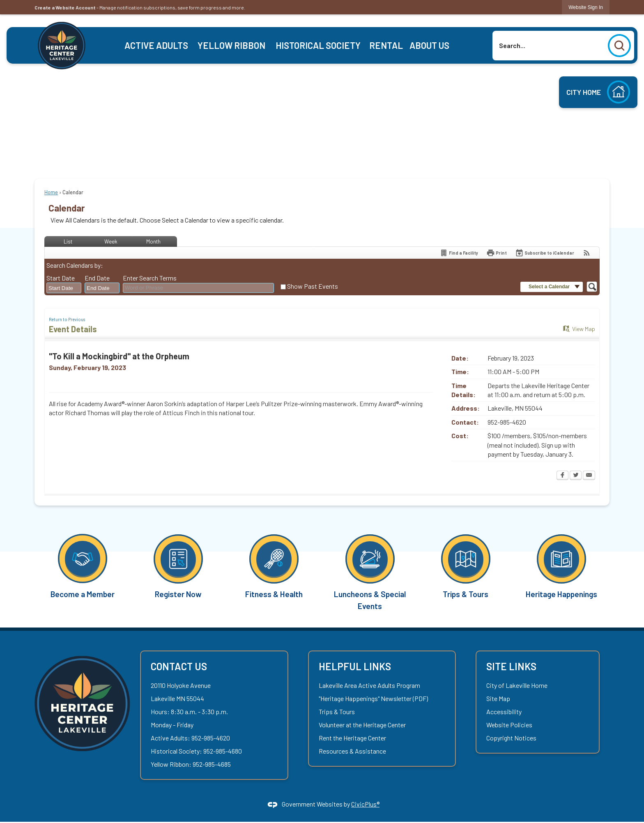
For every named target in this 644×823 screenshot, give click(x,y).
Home (51, 192)
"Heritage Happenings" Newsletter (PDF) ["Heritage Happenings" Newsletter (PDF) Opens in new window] (373, 698)
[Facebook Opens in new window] (562, 476)
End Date (97, 278)
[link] (586, 7)
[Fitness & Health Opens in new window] (274, 566)
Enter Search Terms (150, 278)
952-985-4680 (223, 751)
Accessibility (504, 712)
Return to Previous (67, 319)
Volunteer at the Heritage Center (362, 725)
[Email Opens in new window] (589, 476)
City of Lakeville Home (517, 685)
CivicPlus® (365, 804)
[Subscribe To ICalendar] (545, 253)
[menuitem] (156, 45)
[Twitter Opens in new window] (576, 476)
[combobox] (64, 288)
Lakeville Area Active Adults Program (369, 685)
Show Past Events (313, 286)
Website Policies (509, 725)
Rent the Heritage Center (352, 738)
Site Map (498, 698)
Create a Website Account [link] (65, 7)
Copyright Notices (511, 738)
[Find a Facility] (459, 253)
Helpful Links (355, 666)
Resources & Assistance (352, 751)
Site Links (511, 666)
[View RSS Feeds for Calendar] (587, 253)
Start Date (61, 278)
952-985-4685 (212, 764)
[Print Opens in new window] (497, 253)
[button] (619, 46)
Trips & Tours (337, 712)
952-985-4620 (211, 738)
